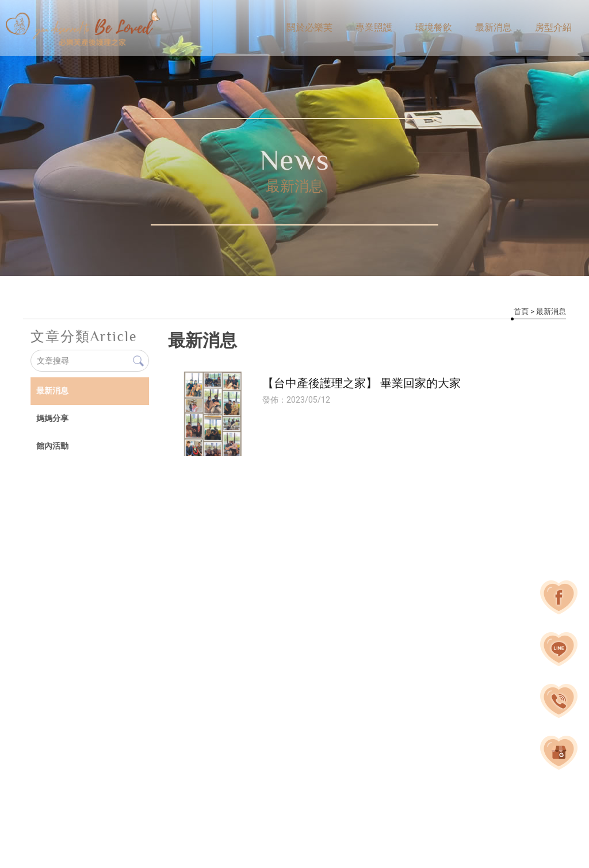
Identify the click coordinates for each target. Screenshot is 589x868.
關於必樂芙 (309, 27)
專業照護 (374, 27)
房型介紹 (553, 27)
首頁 (521, 311)
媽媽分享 (52, 418)
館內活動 (52, 446)
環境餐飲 (434, 27)
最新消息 (494, 27)
